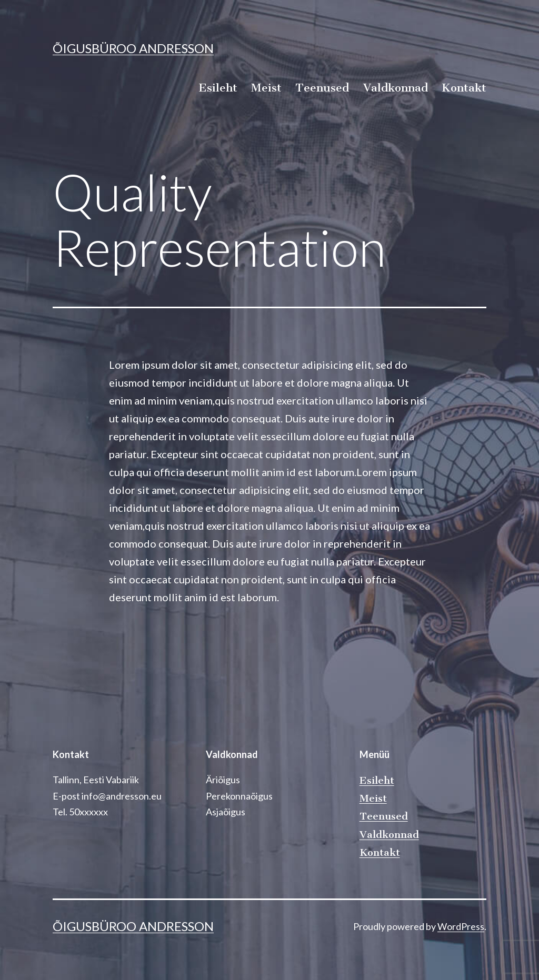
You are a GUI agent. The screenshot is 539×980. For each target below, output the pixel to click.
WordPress (461, 926)
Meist (266, 88)
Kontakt (464, 88)
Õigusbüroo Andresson (133, 48)
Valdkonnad (396, 88)
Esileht (218, 88)
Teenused (322, 88)
